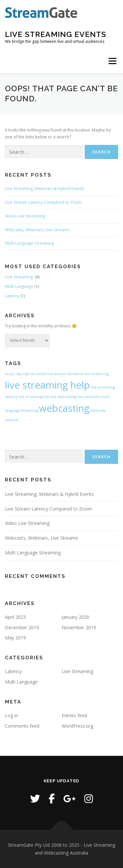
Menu (112, 61)
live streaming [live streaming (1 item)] (97, 374)
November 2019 (79, 627)
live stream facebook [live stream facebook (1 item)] (65, 374)
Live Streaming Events (56, 34)
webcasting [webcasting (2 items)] (64, 408)
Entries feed (74, 715)
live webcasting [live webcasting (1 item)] (63, 397)
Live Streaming (19, 277)
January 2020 (75, 617)
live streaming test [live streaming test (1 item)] (34, 397)
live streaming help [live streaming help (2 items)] (47, 385)
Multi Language (19, 286)
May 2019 (15, 638)
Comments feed (22, 726)
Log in (11, 715)
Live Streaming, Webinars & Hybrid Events (44, 189)
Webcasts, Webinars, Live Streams (37, 230)
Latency (12, 296)
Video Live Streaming (25, 216)
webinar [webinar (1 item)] (12, 420)
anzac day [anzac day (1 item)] (13, 374)
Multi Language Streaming (29, 243)
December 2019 (22, 627)
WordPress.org (77, 726)
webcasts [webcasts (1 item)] (98, 410)
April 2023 (15, 617)
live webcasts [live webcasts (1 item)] (88, 397)
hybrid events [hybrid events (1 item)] (35, 374)
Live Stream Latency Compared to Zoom (43, 202)
